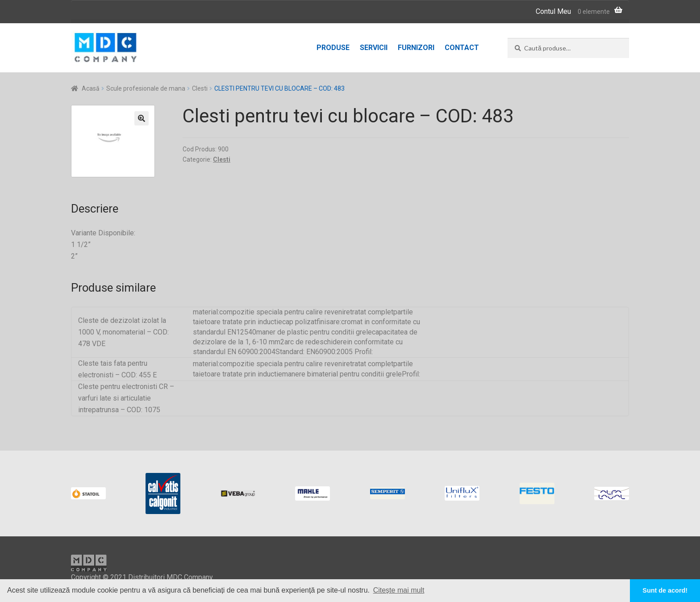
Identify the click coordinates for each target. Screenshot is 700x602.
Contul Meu (553, 11)
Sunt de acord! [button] (665, 590)
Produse (333, 48)
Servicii (374, 48)
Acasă (91, 88)
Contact (462, 48)
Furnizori (416, 48)
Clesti (200, 88)
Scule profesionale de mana (146, 88)
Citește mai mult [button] (399, 590)
